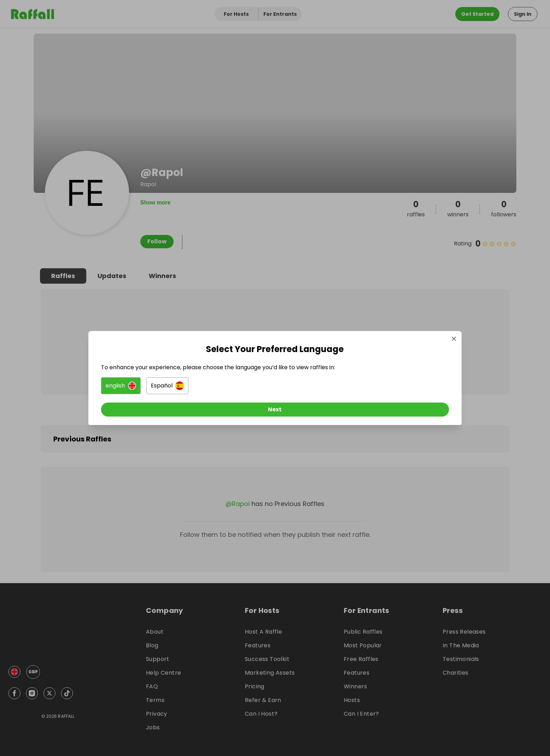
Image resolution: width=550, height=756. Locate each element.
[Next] (275, 412)
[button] (197, 389)
